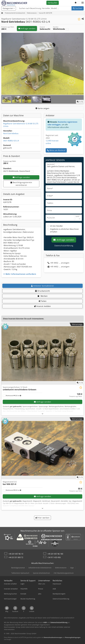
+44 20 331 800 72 (16, 557)
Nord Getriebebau (11, 133)
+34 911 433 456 (54, 557)
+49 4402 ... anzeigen (58, 263)
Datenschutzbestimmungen (53, 637)
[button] (83, 3)
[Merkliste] (76, 3)
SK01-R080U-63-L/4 (11, 141)
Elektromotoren (61, 568)
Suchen (78, 8)
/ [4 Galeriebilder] (80, 383)
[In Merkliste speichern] (79, 19)
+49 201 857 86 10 (16, 554)
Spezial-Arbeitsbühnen (42, 573)
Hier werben (42, 518)
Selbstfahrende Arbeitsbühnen (40, 568)
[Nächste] (81, 68)
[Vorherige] (4, 68)
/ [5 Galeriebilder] (80, 102)
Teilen (43, 301)
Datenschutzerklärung (64, 246)
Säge (72, 568)
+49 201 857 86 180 (55, 554)
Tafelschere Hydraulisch (20, 573)
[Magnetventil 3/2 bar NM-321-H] (42, 448)
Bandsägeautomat (18, 568)
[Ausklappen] (43, 414)
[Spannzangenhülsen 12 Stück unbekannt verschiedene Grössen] (42, 354)
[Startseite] (2, 13)
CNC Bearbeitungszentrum (64, 573)
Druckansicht (42, 291)
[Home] (15, 13)
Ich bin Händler (57, 226)
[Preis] (76, 395)
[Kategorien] (9, 8)
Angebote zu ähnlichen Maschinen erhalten (64, 230)
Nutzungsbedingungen (73, 637)
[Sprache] (79, 3)
